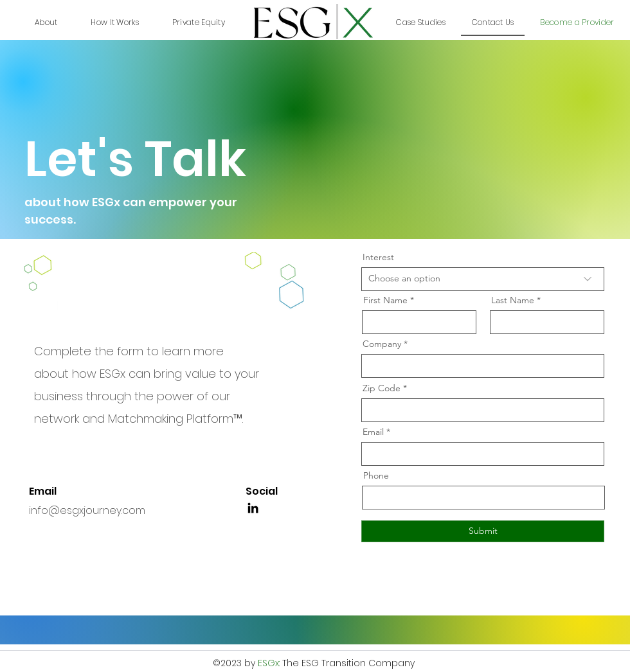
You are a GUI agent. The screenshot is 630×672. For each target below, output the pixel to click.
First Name (385, 300)
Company (382, 344)
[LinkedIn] (253, 508)
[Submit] (483, 531)
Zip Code (382, 388)
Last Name (513, 300)
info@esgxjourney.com (87, 510)
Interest (378, 257)
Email (373, 432)
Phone (376, 475)
